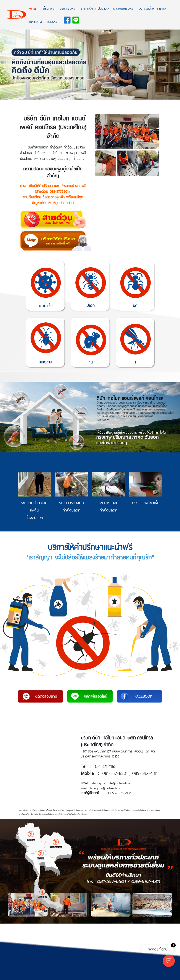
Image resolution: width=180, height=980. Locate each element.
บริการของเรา (68, 8)
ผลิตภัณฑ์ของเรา (124, 8)
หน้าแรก (33, 8)
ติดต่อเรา (53, 21)
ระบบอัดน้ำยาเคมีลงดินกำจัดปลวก (34, 510)
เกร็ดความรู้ (36, 21)
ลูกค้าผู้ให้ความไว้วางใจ (95, 8)
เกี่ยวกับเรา (49, 8)
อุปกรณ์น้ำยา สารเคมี (152, 8)
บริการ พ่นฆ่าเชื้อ (146, 502)
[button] (14, 65)
